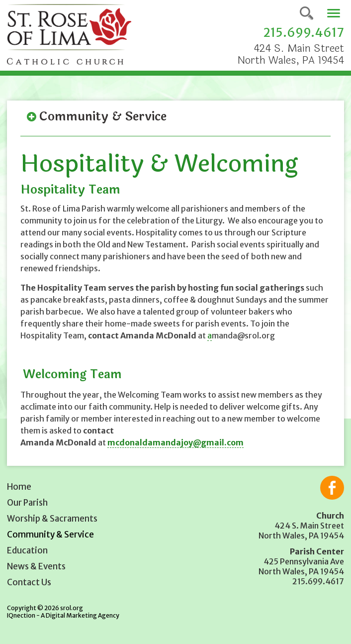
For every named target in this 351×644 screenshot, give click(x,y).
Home (19, 487)
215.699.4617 (304, 33)
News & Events (36, 566)
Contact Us (29, 582)
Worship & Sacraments (52, 519)
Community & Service (50, 535)
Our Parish (27, 503)
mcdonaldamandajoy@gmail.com (175, 442)
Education (27, 550)
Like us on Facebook (332, 488)
